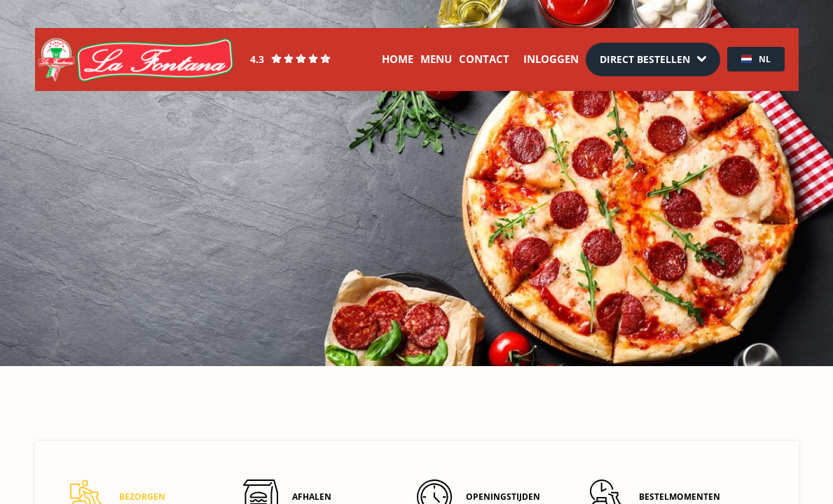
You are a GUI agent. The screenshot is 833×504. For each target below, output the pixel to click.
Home (398, 59)
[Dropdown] (653, 59)
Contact (484, 59)
